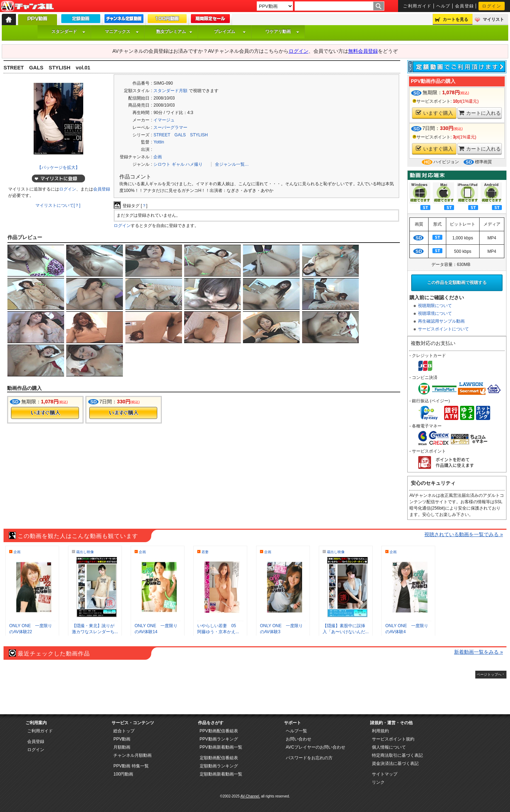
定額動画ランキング (219, 766)
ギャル (178, 164)
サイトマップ (385, 774)
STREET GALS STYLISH (180, 135)
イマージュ (164, 120)
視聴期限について (435, 306)
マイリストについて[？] (58, 205)
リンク (378, 782)
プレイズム (230, 32)
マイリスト (493, 19)
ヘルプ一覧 (296, 731)
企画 (158, 157)
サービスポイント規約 (393, 739)
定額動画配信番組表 (219, 758)
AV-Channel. (250, 796)
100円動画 (123, 774)
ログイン (492, 6)
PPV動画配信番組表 (219, 731)
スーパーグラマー (170, 127)
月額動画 (122, 747)
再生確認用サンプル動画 (441, 321)
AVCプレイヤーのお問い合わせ (316, 747)
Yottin (159, 142)
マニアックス (122, 32)
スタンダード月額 (170, 91)
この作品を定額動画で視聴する (457, 283)
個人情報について (389, 747)
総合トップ (124, 731)
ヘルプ (443, 6)
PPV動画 (122, 739)
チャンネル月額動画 (132, 755)
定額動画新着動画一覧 (221, 774)
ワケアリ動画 (282, 32)
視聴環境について (435, 313)
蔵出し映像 (85, 552)
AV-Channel (27, 6)
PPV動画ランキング (219, 739)
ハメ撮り (194, 164)
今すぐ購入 (45, 413)
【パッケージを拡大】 (58, 167)
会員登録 (465, 6)
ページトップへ (489, 674)
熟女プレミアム (174, 32)
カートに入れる (480, 113)
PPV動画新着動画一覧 (221, 747)
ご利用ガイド (417, 6)
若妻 (205, 552)
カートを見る (455, 19)
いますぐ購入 (434, 113)
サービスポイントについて (443, 329)
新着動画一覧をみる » (478, 652)
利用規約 (380, 731)
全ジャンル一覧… (232, 164)
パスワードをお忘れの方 (309, 758)
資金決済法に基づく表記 (395, 763)
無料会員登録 (363, 51)
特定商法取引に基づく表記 (397, 755)
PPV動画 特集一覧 (131, 766)
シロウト (162, 164)
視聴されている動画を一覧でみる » (464, 534)
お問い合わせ (299, 739)
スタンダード (68, 32)
